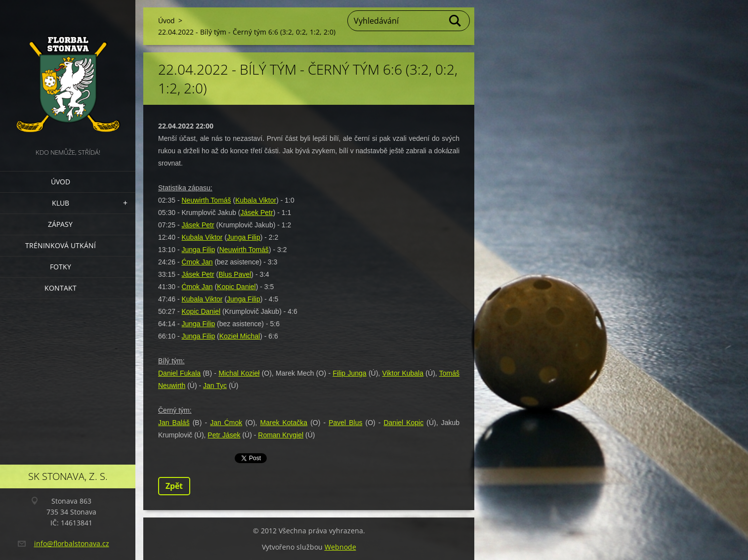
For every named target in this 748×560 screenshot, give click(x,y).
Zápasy (60, 224)
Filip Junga (349, 373)
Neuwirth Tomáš (206, 200)
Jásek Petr (257, 213)
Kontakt (61, 288)
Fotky (61, 267)
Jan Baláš (174, 423)
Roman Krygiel (281, 435)
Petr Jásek (224, 435)
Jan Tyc (215, 386)
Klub (61, 203)
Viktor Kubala (403, 373)
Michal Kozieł (239, 373)
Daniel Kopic (403, 423)
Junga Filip (244, 237)
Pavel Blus (345, 423)
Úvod (61, 182)
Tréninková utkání (61, 245)
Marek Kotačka (284, 423)
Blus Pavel (235, 274)
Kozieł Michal (240, 336)
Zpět (174, 486)
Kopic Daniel (236, 287)
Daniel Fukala (179, 373)
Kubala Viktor (256, 200)
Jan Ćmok (226, 423)
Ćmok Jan (197, 262)
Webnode (340, 547)
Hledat (456, 21)
